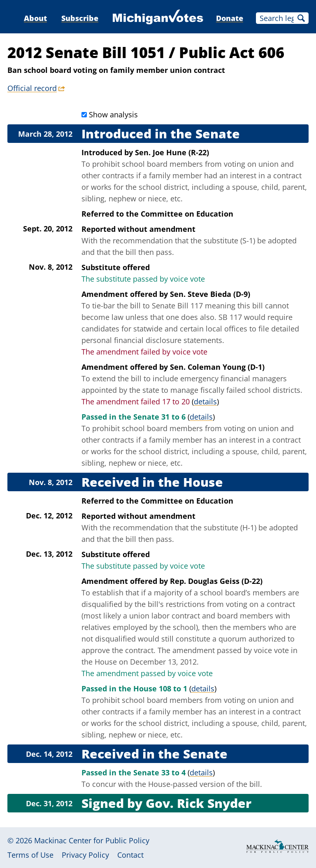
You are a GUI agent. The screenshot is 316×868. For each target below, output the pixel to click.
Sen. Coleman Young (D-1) (217, 367)
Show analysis (113, 114)
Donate (230, 18)
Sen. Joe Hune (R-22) (172, 152)
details (205, 401)
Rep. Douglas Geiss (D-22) (216, 581)
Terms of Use (30, 855)
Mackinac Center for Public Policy (92, 840)
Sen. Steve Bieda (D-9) (210, 294)
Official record (32, 88)
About (35, 18)
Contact (130, 855)
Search (301, 18)
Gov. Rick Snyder (199, 803)
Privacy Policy (85, 855)
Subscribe (80, 18)
